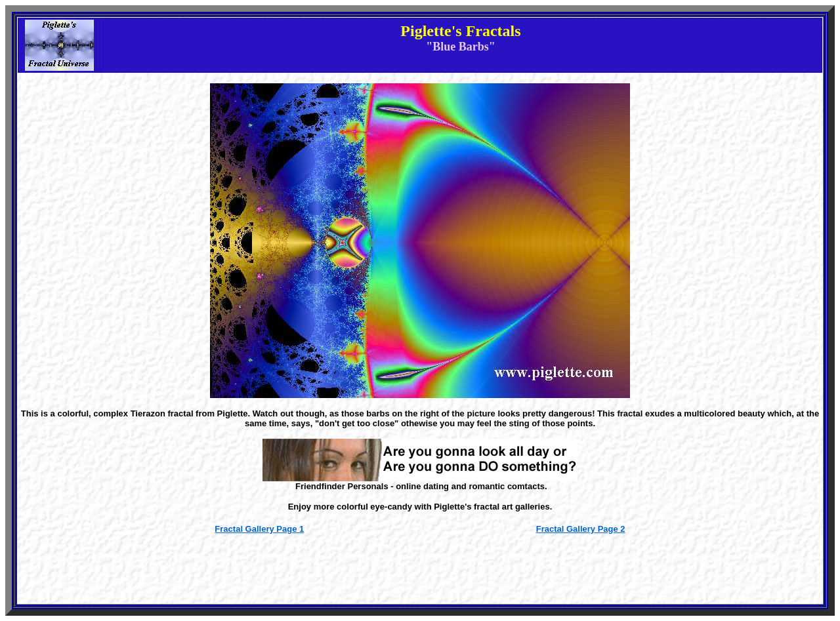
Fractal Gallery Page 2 (581, 529)
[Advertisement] (420, 574)
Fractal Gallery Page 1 (259, 529)
